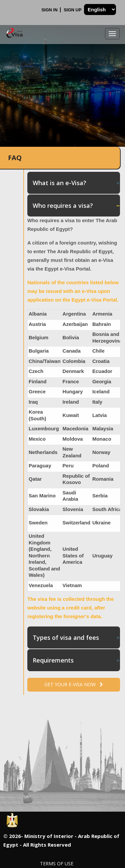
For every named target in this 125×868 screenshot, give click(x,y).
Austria (37, 324)
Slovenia (73, 509)
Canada (72, 351)
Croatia (101, 361)
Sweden (38, 523)
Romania (103, 479)
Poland (101, 466)
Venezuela (41, 585)
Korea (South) (37, 415)
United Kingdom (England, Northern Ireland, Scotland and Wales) (44, 555)
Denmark (73, 371)
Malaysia (103, 428)
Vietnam (72, 585)
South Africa (107, 509)
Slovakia (39, 509)
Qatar (35, 479)
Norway (101, 452)
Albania (38, 314)
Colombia (74, 361)
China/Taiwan (45, 361)
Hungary (73, 391)
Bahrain (102, 324)
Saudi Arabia (70, 496)
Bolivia (71, 337)
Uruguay (102, 556)
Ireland (71, 402)
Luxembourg (44, 428)
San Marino (42, 496)
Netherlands (43, 452)
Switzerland (76, 523)
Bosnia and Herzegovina (107, 337)
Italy (97, 402)
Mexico (37, 439)
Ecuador (102, 371)
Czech (36, 371)
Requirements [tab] (76, 660)
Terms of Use (57, 863)
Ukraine (101, 523)
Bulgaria (39, 351)
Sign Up (73, 10)
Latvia (99, 415)
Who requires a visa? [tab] (76, 205)
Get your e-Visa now (74, 684)
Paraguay (40, 466)
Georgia (102, 381)
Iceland (101, 391)
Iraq (33, 402)
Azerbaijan (75, 324)
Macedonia (76, 428)
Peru (68, 466)
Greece (37, 391)
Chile (98, 351)
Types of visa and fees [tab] (76, 637)
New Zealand (72, 452)
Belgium (38, 337)
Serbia (100, 496)
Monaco (102, 439)
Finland (37, 381)
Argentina (74, 314)
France (71, 381)
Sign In (50, 10)
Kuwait (71, 415)
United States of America (73, 555)
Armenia (102, 314)
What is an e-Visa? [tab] (76, 183)
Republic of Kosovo (76, 479)
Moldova (73, 439)
